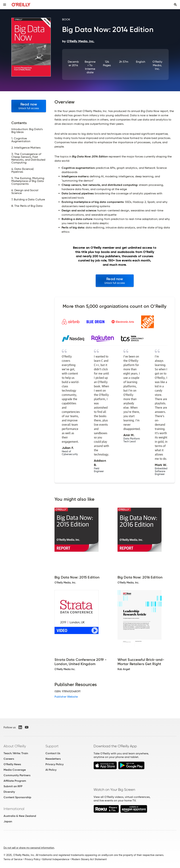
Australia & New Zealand (20, 816)
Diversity (9, 792)
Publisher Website (66, 697)
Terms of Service (13, 859)
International (14, 809)
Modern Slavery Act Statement (89, 859)
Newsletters (53, 759)
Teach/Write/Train (16, 753)
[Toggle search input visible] (175, 5)
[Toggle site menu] (5, 5)
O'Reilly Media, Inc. (157, 65)
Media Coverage (15, 770)
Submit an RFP (13, 786)
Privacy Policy (54, 764)
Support (52, 746)
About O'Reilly (15, 746)
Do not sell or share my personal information (29, 848)
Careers (9, 759)
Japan (8, 821)
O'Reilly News (12, 764)
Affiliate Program (15, 781)
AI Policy (51, 770)
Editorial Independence (56, 859)
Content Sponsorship (17, 797)
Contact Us (53, 753)
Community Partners (17, 775)
